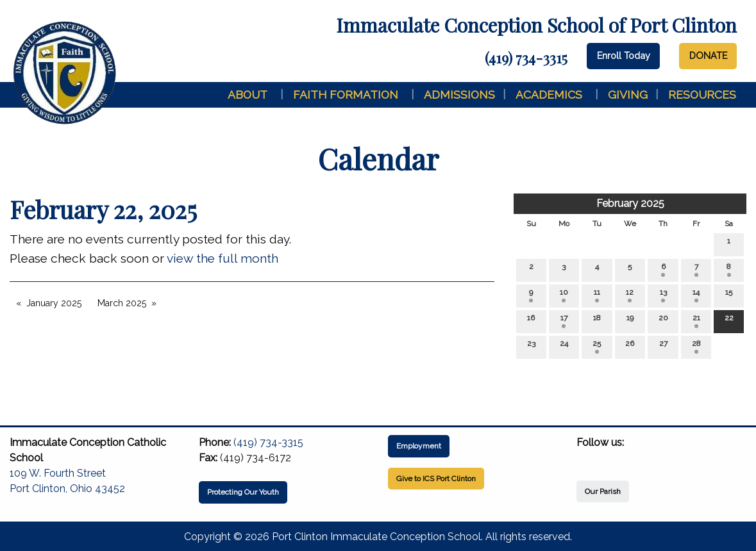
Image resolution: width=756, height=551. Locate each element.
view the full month (223, 258)
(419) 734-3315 (526, 58)
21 (696, 321)
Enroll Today (624, 55)
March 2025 (122, 303)
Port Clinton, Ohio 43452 (67, 489)
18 (597, 321)
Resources (702, 95)
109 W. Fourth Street (58, 473)
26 (630, 346)
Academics (549, 95)
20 (663, 321)
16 (531, 321)
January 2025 (54, 303)
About (248, 95)
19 (630, 321)
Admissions (459, 95)
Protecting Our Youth (243, 492)
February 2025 (630, 203)
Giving (628, 95)
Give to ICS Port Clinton (436, 479)
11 (597, 295)
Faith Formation (346, 95)
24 (564, 346)
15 (729, 295)
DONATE (708, 55)
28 (696, 346)
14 (696, 295)
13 (663, 295)
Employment (419, 446)
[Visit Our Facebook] (587, 457)
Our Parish (603, 491)
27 (663, 346)
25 (597, 346)
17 (564, 321)
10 (564, 295)
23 (531, 346)
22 (729, 321)
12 (630, 295)
